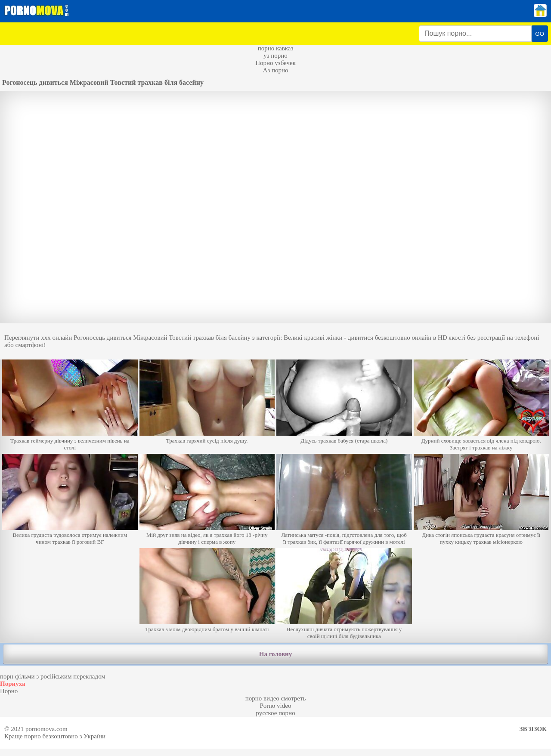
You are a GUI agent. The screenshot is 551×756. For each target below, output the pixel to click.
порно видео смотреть (276, 698)
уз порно (275, 56)
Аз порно (275, 70)
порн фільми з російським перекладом (53, 676)
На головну (275, 654)
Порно (9, 691)
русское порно (275, 713)
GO (540, 34)
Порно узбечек (275, 63)
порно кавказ (276, 48)
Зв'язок (533, 729)
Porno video (276, 706)
